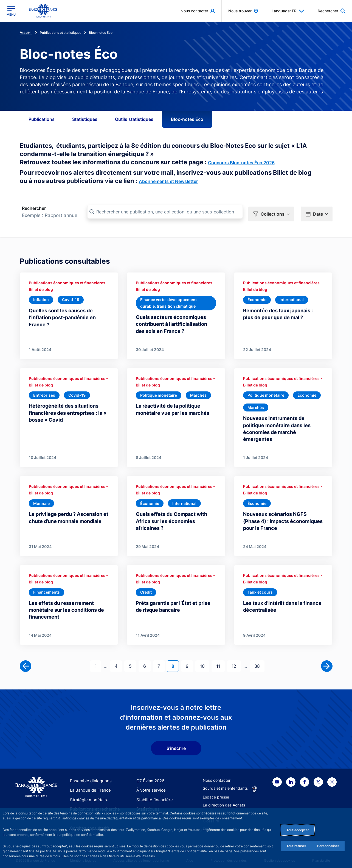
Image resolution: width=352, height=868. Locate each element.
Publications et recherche (93, 805)
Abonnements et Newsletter (168, 181)
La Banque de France (89, 787)
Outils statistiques (134, 119)
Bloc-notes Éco (187, 119)
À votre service (150, 787)
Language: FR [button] (288, 11)
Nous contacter (217, 776)
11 (220, 662)
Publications (42, 119)
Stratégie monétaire (88, 796)
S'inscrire (176, 744)
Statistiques (85, 119)
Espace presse (216, 793)
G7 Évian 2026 (149, 777)
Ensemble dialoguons (89, 777)
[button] (271, 212)
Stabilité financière (153, 796)
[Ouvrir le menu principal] (11, 11)
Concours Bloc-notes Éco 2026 (241, 163)
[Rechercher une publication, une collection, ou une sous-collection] (165, 212)
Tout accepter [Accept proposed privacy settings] (298, 830)
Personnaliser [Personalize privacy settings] (328, 846)
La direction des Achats (224, 801)
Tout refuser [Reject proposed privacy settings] (296, 846)
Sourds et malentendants (225, 784)
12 (236, 662)
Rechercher (34, 208)
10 (205, 662)
